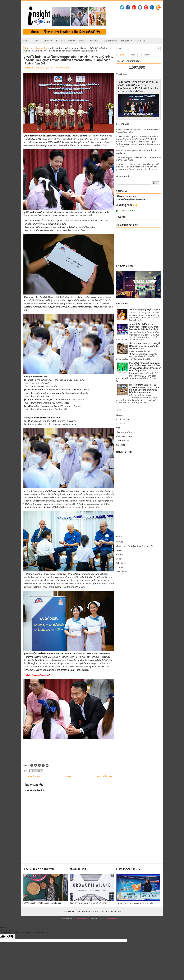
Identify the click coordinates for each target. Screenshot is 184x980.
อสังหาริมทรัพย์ (123, 441)
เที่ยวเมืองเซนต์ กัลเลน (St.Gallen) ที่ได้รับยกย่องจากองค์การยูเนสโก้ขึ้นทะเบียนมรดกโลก (144, 346)
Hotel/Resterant (110, 41)
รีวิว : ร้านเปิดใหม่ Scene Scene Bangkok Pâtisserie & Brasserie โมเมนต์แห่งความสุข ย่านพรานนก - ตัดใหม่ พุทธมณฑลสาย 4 (144, 389)
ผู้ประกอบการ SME (124, 436)
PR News (35, 41)
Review (73, 40)
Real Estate (127, 40)
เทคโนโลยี (121, 445)
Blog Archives (147, 55)
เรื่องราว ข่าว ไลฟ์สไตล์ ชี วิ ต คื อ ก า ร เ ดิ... (135, 546)
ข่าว (118, 428)
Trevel (120, 567)
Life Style (61, 40)
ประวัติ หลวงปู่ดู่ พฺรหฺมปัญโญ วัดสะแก (144, 310)
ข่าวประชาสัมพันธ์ (40, 48)
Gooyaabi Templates (82, 918)
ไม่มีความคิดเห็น (62, 68)
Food (119, 559)
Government (94, 41)
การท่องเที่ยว (122, 424)
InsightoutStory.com (90, 911)
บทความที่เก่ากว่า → (106, 777)
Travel (82, 41)
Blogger (117, 911)
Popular (122, 55)
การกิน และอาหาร (124, 419)
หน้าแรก (69, 777)
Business (48, 40)
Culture (120, 555)
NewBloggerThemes (114, 918)
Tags (133, 55)
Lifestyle (121, 563)
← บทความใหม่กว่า (32, 777)
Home (26, 41)
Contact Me (140, 41)
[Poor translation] (11, 937)
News (119, 550)
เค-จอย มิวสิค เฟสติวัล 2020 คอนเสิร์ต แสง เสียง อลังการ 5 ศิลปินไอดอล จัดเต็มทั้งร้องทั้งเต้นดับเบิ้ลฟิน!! (145, 327)
